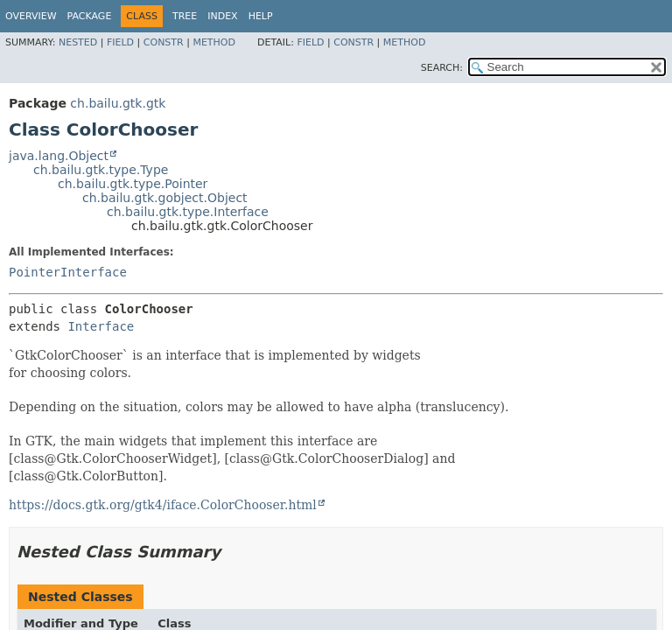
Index (222, 16)
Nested (78, 42)
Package (90, 16)
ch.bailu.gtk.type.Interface (188, 212)
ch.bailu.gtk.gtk (118, 103)
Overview (31, 16)
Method (214, 42)
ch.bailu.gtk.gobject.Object (165, 198)
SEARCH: (442, 68)
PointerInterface (68, 272)
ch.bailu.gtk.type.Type (101, 170)
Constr (164, 42)
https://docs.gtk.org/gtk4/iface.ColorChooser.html (163, 505)
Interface (101, 326)
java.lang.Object (59, 156)
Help (261, 16)
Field (120, 42)
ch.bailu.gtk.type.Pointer (133, 184)
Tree (185, 16)
